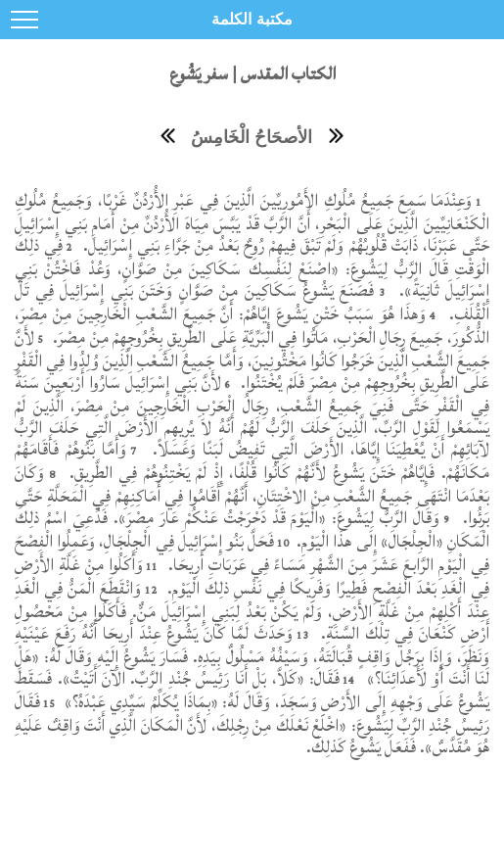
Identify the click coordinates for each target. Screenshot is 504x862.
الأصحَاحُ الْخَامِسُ (252, 137)
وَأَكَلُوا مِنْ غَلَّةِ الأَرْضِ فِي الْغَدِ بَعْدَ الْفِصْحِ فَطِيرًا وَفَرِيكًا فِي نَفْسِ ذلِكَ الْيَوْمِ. (252, 576)
